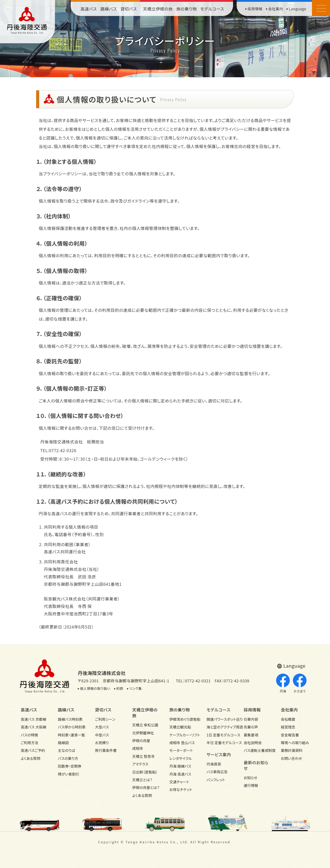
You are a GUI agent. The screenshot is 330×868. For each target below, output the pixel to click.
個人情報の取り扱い (95, 688)
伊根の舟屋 (141, 741)
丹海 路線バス (180, 766)
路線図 (63, 743)
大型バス (102, 727)
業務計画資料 (292, 750)
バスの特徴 (29, 735)
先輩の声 (251, 727)
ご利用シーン (105, 719)
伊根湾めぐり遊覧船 (184, 719)
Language (298, 9)
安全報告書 (290, 735)
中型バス (102, 735)
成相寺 (138, 748)
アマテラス (140, 764)
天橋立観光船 (180, 727)
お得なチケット (181, 789)
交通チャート (179, 782)
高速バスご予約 (33, 750)
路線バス (109, 9)
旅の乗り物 (187, 9)
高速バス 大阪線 (33, 727)
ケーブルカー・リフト (184, 735)
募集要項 (251, 735)
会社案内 (276, 9)
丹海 (283, 683)
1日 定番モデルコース (221, 735)
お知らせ (250, 778)
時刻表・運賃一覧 (71, 735)
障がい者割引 (68, 774)
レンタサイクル (181, 758)
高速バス (89, 9)
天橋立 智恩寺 (143, 756)
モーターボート (181, 750)
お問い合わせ (291, 758)
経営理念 (288, 727)
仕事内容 (251, 719)
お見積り (102, 743)
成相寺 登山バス (182, 743)
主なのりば (66, 750)
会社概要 (288, 719)
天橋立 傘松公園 (145, 725)
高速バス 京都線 (33, 719)
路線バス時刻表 (70, 719)
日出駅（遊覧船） (145, 772)
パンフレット (216, 780)
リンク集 (135, 688)
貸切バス (129, 9)
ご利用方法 (29, 743)
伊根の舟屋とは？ (146, 787)
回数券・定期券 (69, 766)
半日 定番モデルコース (221, 743)
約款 (120, 688)
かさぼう (300, 683)
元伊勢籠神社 (143, 733)
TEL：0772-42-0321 (193, 681)
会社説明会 (253, 743)
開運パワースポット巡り (221, 719)
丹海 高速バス (180, 774)
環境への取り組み (295, 743)
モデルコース (212, 9)
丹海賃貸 (214, 764)
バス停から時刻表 (72, 727)
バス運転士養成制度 (258, 750)
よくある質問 (30, 758)
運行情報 (251, 785)
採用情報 (255, 9)
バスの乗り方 (68, 758)
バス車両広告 (217, 772)
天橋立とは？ (142, 780)
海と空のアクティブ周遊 (221, 727)
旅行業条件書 (106, 750)
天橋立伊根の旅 (158, 9)
